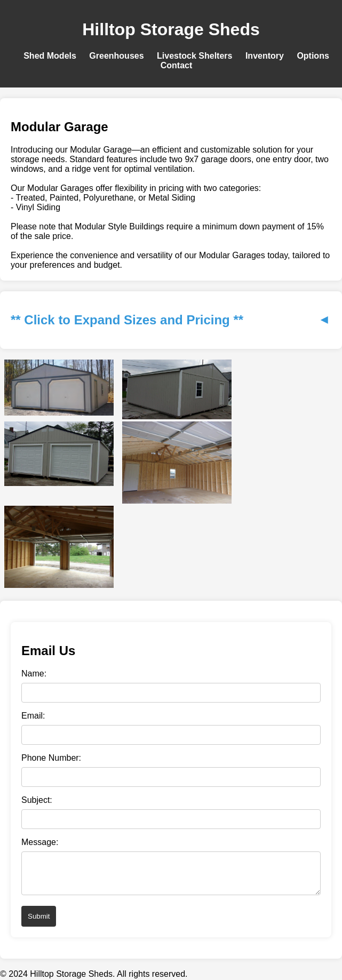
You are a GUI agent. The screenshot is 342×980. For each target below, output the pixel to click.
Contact (177, 65)
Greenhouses (116, 56)
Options (313, 56)
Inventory (265, 56)
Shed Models (50, 56)
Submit (39, 923)
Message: (40, 842)
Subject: (37, 800)
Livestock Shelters (194, 56)
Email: (33, 716)
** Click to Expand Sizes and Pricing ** (171, 320)
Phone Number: (51, 758)
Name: (34, 674)
